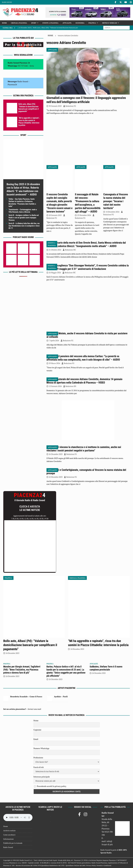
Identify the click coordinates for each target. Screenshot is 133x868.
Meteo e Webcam (110, 23)
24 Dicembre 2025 (12, 653)
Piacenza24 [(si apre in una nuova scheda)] (12, 84)
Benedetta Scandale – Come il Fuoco (26, 696)
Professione (38, 758)
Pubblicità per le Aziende (13, 843)
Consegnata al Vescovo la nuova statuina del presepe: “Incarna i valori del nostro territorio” (116, 201)
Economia (80, 23)
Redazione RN (71, 386)
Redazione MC (70, 250)
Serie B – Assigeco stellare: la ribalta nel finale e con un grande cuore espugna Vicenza (24, 218)
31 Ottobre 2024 (55, 250)
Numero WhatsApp (41, 748)
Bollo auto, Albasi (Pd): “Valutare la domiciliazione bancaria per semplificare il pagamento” (30, 645)
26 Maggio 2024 (55, 273)
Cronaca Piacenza (19, 23)
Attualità (67, 23)
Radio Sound (7, 2)
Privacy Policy (91, 865)
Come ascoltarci (9, 835)
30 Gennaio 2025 (55, 106)
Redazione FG (71, 106)
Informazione (8, 839)
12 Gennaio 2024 (55, 386)
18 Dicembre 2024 (112, 212)
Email (36, 739)
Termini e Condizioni (104, 865)
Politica (92, 23)
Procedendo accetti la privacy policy (52, 786)
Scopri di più (107, 844)
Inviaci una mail (34, 709)
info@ (109, 841)
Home (4, 23)
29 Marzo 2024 (54, 363)
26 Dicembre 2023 (56, 454)
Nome (36, 720)
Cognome (37, 730)
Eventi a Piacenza (50, 23)
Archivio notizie (9, 831)
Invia (32, 66)
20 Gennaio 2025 (55, 215)
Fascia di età (39, 767)
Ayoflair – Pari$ (61, 696)
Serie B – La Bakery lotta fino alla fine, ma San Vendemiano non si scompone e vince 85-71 (24, 226)
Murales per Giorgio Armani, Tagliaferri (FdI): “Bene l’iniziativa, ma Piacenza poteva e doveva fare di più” (22, 670)
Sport (34, 23)
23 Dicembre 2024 (84, 215)
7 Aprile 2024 (54, 341)
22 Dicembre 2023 (56, 477)
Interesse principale (42, 777)
